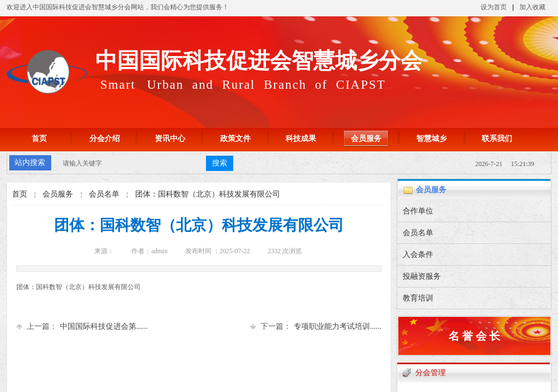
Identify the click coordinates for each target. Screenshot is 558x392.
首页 (39, 139)
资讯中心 (170, 139)
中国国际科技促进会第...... (82, 326)
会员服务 (366, 139)
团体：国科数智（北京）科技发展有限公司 (208, 194)
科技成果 (301, 139)
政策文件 (235, 139)
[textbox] (132, 163)
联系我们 (497, 139)
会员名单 (104, 194)
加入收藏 (532, 7)
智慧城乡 (432, 139)
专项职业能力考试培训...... (316, 326)
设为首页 (494, 7)
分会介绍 (105, 139)
